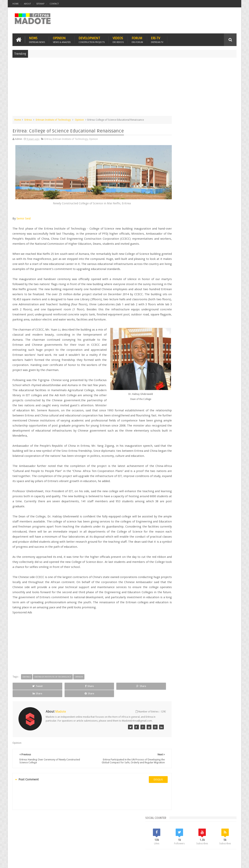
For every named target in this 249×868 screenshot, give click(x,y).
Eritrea (28, 119)
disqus (147, 795)
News (37, 39)
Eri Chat (136, 842)
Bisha (186, 310)
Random (225, 284)
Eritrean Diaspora (180, 316)
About (27, 4)
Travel (70, 842)
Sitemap (40, 4)
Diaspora (53, 842)
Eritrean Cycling (221, 310)
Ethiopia (227, 316)
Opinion (62, 39)
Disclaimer (231, 862)
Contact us (227, 842)
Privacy (220, 862)
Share (56, 702)
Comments (203, 284)
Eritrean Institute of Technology (53, 119)
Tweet (27, 702)
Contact (54, 4)
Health (174, 323)
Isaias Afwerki (189, 323)
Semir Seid (24, 214)
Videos (118, 39)
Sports (214, 323)
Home (16, 4)
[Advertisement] (124, 88)
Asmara (175, 310)
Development (92, 39)
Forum (137, 39)
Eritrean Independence (206, 316)
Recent (180, 284)
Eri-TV (157, 39)
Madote (42, 862)
